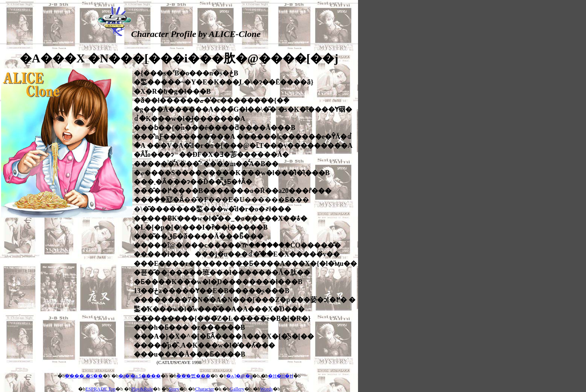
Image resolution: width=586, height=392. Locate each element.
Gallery (237, 389)
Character (205, 389)
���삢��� (193, 376)
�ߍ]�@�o (239, 376)
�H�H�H (280, 376)
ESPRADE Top (100, 389)
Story (174, 389)
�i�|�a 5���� (140, 376)
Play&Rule (142, 389)
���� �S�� (84, 376)
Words (266, 389)
